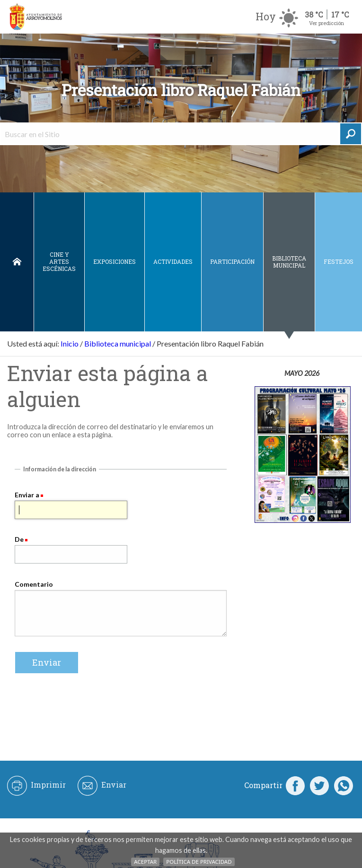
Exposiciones (115, 261)
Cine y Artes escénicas (59, 261)
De (19, 539)
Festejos (339, 261)
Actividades (173, 261)
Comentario (34, 584)
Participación (232, 261)
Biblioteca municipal (289, 262)
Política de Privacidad (199, 862)
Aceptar (145, 862)
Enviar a (27, 495)
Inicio (17, 262)
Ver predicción (327, 23)
